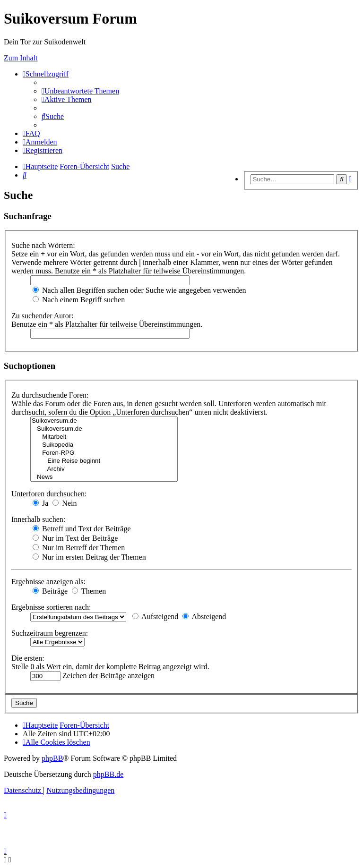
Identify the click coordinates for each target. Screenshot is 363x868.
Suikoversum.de (104, 421)
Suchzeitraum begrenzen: (50, 633)
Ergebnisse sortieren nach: (51, 607)
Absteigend (204, 617)
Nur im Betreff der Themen (79, 548)
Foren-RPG (104, 453)
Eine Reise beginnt (104, 461)
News (104, 477)
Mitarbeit (104, 437)
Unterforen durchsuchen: (49, 494)
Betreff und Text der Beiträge (82, 529)
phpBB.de (108, 774)
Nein (65, 503)
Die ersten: (28, 658)
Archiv (104, 469)
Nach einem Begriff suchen (79, 300)
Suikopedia (104, 445)
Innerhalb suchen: (38, 519)
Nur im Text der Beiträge (75, 538)
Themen (89, 591)
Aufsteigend (155, 617)
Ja (40, 503)
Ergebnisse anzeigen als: (48, 582)
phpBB (52, 758)
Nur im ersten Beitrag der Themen (89, 557)
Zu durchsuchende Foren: (50, 395)
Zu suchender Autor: (43, 316)
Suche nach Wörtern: (43, 245)
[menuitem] (80, 91)
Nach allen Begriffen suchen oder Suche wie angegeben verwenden (139, 290)
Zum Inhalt (21, 58)
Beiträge (50, 591)
